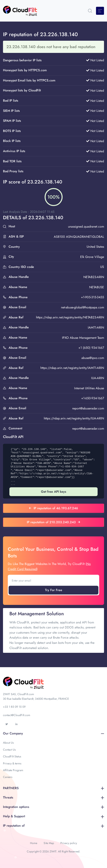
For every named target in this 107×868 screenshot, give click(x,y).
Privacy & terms (12, 763)
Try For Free (54, 590)
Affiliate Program (13, 770)
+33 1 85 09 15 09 (14, 707)
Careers (8, 777)
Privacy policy (69, 843)
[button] (90, 11)
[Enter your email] (53, 581)
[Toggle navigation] (100, 11)
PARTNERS (53, 788)
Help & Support (53, 816)
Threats (53, 797)
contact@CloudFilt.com (17, 715)
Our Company (53, 733)
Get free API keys (54, 492)
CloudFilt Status (12, 756)
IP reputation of (53, 826)
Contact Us (9, 750)
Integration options (53, 807)
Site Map (49, 843)
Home (34, 843)
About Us (8, 743)
